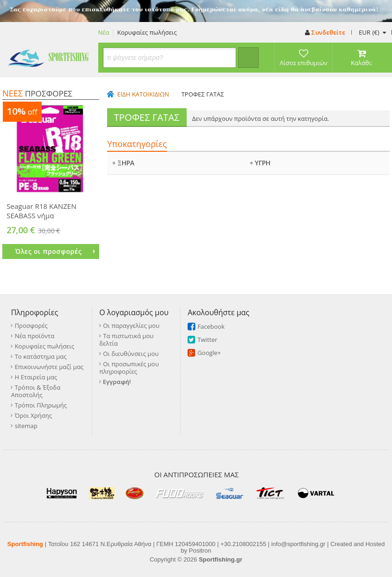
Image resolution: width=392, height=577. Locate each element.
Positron (200, 551)
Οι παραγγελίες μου (131, 325)
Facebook (211, 326)
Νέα (104, 33)
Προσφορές (31, 325)
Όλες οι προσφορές (55, 251)
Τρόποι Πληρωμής (40, 405)
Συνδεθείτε (325, 32)
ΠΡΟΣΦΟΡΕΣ (37, 93)
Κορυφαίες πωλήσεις (147, 33)
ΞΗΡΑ (123, 163)
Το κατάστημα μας (40, 356)
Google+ (209, 353)
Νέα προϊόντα (34, 336)
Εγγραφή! (117, 382)
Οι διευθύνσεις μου (131, 354)
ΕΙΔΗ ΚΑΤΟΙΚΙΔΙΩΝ (143, 94)
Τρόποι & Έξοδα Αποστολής (36, 391)
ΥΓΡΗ (260, 163)
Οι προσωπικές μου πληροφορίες (129, 368)
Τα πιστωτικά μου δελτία (126, 340)
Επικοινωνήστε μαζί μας (49, 367)
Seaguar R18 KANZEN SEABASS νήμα (41, 211)
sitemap (26, 426)
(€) (372, 32)
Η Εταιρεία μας (36, 377)
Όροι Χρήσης (33, 415)
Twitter (207, 340)
